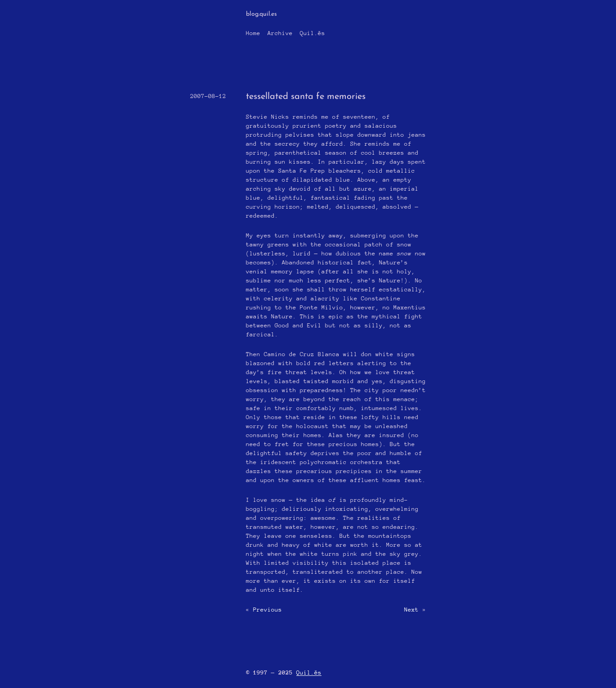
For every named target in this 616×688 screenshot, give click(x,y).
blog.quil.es (261, 14)
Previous (268, 610)
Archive (280, 33)
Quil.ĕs (312, 33)
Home (253, 33)
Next (411, 610)
